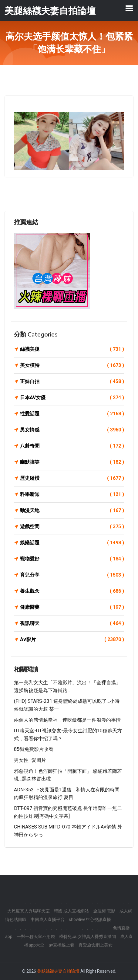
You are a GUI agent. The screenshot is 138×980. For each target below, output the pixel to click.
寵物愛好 (72, 559)
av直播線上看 (61, 945)
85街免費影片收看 (34, 749)
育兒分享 (72, 575)
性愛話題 (72, 414)
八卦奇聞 (72, 446)
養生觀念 (72, 591)
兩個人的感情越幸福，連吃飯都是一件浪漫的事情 (67, 720)
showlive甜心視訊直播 (90, 919)
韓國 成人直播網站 (71, 911)
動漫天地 (72, 511)
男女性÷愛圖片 (30, 760)
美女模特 (72, 365)
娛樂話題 (72, 543)
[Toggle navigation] (129, 8)
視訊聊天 (72, 623)
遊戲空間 (72, 527)
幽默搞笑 (72, 462)
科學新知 (72, 494)
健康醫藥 (72, 607)
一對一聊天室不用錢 (36, 936)
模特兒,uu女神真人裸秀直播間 (88, 936)
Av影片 (72, 640)
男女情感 (72, 430)
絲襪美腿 (72, 349)
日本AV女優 (72, 398)
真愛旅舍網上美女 (96, 945)
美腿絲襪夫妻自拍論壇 (58, 971)
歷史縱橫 (72, 478)
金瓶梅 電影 (104, 911)
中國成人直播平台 (48, 919)
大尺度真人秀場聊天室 (29, 911)
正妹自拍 (72, 382)
